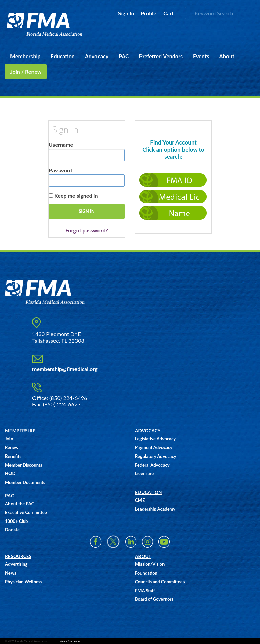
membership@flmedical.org (65, 369)
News (11, 573)
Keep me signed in (76, 195)
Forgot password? (87, 230)
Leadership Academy (155, 509)
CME (140, 500)
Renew (12, 447)
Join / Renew (26, 72)
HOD (10, 473)
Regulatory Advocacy (156, 456)
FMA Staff (145, 591)
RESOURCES (18, 556)
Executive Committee (26, 512)
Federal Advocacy (152, 465)
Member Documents (25, 482)
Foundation (146, 573)
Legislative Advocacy (155, 439)
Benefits (13, 456)
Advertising (16, 564)
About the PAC (20, 504)
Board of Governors (154, 599)
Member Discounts (24, 465)
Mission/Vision (150, 564)
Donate (12, 530)
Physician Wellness (24, 582)
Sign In (126, 13)
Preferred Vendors (161, 56)
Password (60, 170)
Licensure (144, 473)
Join (9, 439)
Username (61, 144)
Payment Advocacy (154, 447)
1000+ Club (16, 521)
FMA (45, 24)
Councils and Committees (160, 582)
